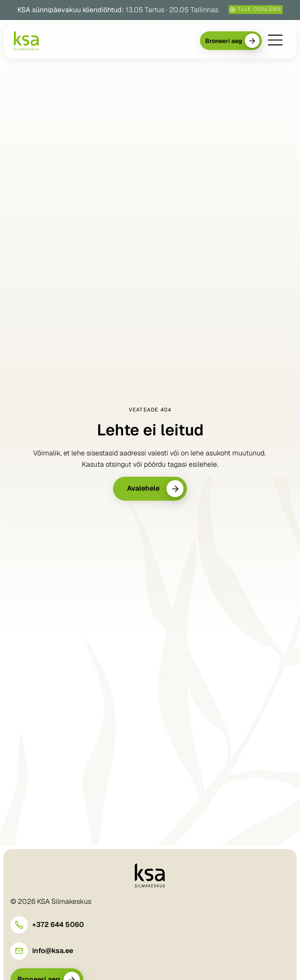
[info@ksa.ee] (19, 951)
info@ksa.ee (53, 951)
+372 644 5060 (58, 925)
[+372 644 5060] (19, 925)
